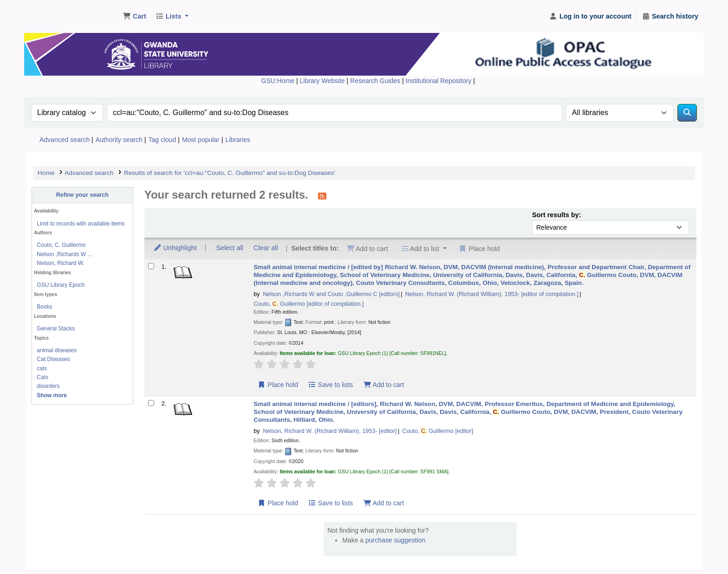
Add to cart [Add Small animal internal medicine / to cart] (383, 385)
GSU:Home (278, 81)
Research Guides (376, 81)
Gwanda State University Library (63, 13)
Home (46, 173)
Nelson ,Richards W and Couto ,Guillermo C (331, 294)
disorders (48, 386)
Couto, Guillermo (309, 304)
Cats (42, 377)
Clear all (266, 248)
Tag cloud (162, 140)
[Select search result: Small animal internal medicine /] (151, 266)
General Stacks (56, 329)
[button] (134, 17)
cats (42, 368)
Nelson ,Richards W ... (64, 254)
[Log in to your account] (590, 17)
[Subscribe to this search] (322, 196)
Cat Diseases (53, 359)
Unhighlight (175, 248)
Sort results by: (557, 215)
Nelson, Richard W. (60, 263)
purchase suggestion (395, 540)
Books (44, 307)
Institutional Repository (440, 81)
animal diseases (57, 350)
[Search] (687, 113)
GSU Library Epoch (61, 285)
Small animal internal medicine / (472, 275)
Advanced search (65, 140)
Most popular (201, 140)
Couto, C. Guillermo (61, 245)
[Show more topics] (52, 395)
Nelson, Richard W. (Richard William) (492, 294)
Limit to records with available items (81, 224)
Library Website (323, 81)
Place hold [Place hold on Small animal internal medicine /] (278, 385)
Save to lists (330, 385)
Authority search (119, 140)
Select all (229, 248)
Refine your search (82, 195)
